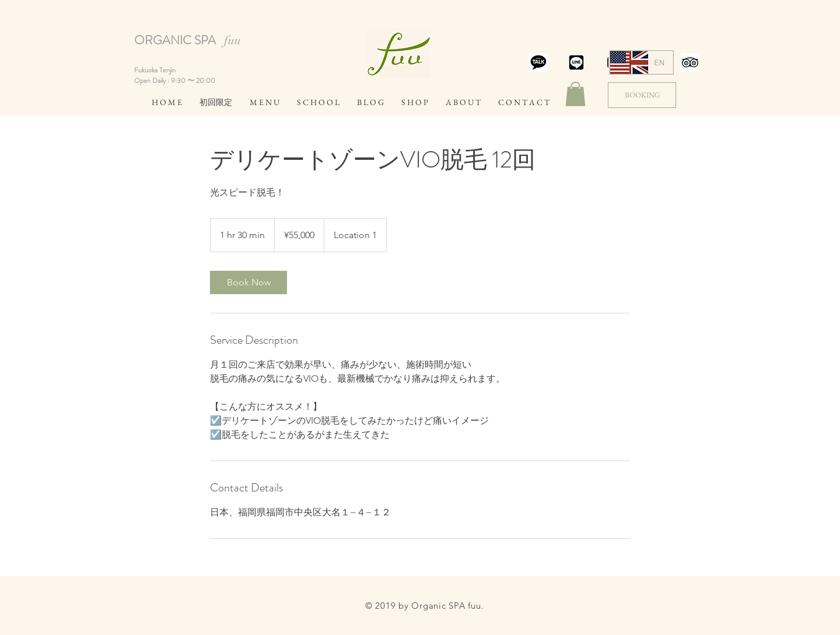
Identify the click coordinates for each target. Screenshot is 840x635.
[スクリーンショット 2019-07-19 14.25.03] (690, 62)
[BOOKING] (642, 95)
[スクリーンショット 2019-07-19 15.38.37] (538, 62)
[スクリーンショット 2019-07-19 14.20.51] (576, 62)
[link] (249, 282)
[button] (575, 94)
